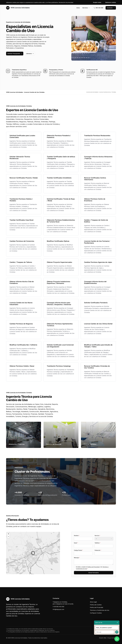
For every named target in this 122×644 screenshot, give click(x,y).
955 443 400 (98, 8)
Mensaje (77, 558)
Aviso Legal (93, 602)
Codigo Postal (78, 550)
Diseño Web (103, 638)
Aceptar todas (97, 2)
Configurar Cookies (96, 613)
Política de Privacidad (93, 567)
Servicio (97, 535)
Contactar (111, 8)
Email (76, 543)
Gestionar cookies (111, 2)
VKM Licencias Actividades (18, 8)
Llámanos (30, 54)
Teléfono (98, 543)
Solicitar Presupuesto (15, 54)
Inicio (78, 8)
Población (98, 550)
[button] (33, 553)
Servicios (86, 8)
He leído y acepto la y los (92, 568)
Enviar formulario (94, 573)
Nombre (77, 535)
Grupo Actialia (112, 638)
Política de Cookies (96, 605)
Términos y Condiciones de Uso (100, 610)
